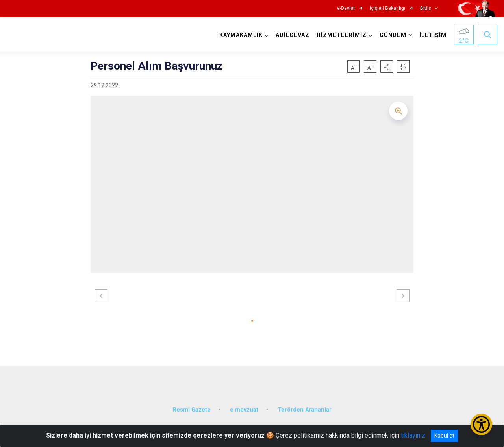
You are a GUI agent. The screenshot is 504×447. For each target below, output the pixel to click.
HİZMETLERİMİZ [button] (342, 35)
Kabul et (444, 436)
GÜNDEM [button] (393, 35)
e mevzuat (244, 410)
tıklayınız (413, 435)
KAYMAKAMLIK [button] (241, 35)
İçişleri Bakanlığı (387, 8)
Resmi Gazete (192, 410)
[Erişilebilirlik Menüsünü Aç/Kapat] (481, 424)
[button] (387, 66)
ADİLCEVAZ (293, 35)
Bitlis (426, 8)
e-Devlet (346, 8)
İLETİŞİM (433, 35)
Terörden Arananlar (305, 410)
